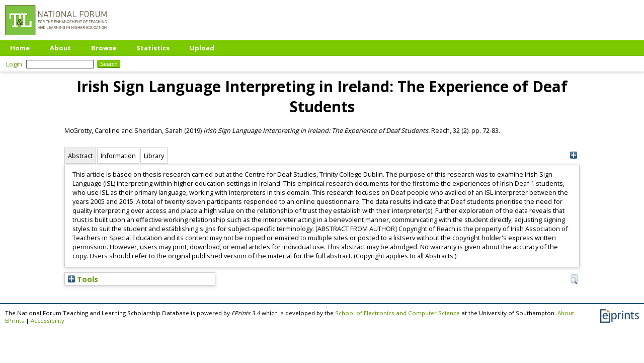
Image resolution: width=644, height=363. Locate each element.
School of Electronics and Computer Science (397, 313)
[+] (573, 155)
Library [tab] (154, 156)
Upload (202, 48)
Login (14, 64)
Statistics (153, 48)
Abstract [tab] (80, 156)
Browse (104, 48)
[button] (574, 279)
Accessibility (48, 320)
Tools (83, 279)
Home (20, 48)
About (60, 48)
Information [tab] (118, 156)
